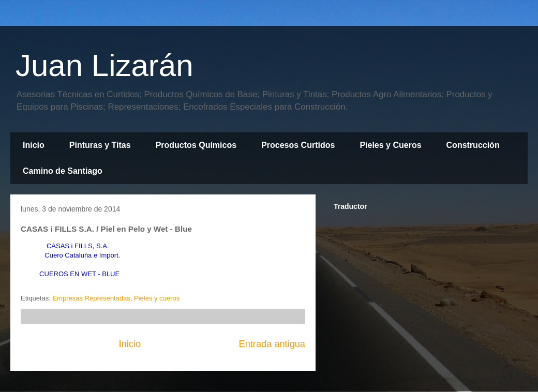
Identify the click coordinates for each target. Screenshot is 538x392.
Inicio (34, 145)
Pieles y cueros (157, 298)
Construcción (473, 145)
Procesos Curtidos (298, 145)
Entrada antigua (272, 344)
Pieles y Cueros (390, 145)
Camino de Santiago (63, 171)
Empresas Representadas (91, 298)
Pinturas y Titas (100, 145)
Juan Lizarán (104, 65)
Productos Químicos (196, 145)
